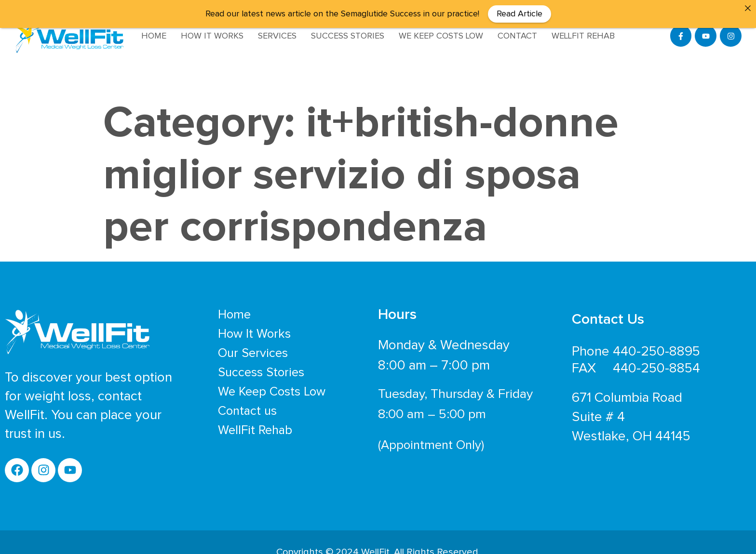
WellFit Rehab (583, 36)
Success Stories (348, 36)
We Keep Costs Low (441, 36)
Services (277, 36)
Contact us (247, 403)
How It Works (212, 36)
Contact (517, 36)
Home (154, 36)
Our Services (253, 345)
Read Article (520, 14)
